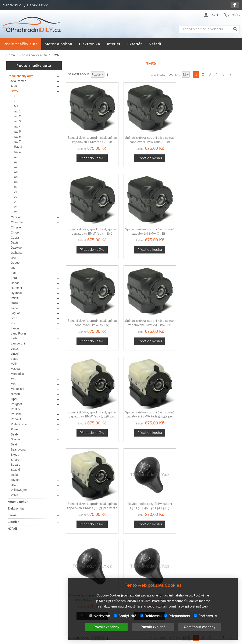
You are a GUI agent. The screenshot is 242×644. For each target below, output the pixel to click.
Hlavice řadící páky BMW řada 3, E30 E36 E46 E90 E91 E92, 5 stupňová (129, 286)
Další (230, 75)
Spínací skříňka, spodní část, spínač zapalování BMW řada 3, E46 (172, 129)
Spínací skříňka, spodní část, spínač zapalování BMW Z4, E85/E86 (129, 207)
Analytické (125, 616)
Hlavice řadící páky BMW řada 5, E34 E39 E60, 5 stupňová (172, 286)
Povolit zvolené (153, 627)
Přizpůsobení (177, 616)
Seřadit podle (79, 74)
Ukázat (174, 75)
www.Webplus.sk (132, 641)
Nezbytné (100, 616)
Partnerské (206, 616)
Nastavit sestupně (108, 75)
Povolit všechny (106, 627)
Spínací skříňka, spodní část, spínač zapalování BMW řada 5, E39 (129, 129)
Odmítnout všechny (200, 627)
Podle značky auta (33, 55)
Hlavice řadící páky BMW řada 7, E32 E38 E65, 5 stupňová (216, 286)
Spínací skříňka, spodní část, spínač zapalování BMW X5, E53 (86, 207)
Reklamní (150, 616)
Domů (11, 55)
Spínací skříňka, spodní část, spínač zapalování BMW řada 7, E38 (86, 129)
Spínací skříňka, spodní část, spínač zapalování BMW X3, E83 (216, 129)
